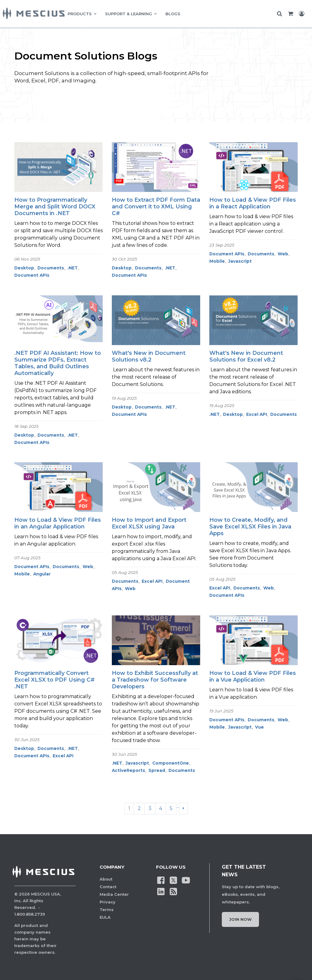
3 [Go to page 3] (150, 808)
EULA (105, 917)
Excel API (257, 414)
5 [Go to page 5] (171, 808)
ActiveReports (128, 770)
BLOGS (173, 14)
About (106, 879)
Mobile (217, 261)
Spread (157, 770)
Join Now (240, 919)
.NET (73, 268)
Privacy (108, 902)
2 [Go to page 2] (139, 808)
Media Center (114, 894)
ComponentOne (171, 763)
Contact (108, 887)
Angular (42, 574)
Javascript (240, 261)
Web (283, 254)
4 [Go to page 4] (161, 808)
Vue (259, 727)
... (178, 806)
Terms (107, 910)
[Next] (183, 809)
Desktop (24, 268)
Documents (51, 268)
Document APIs (32, 275)
